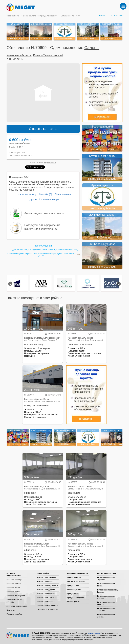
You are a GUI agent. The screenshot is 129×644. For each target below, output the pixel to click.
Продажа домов (13, 588)
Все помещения (43, 246)
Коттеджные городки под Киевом (108, 591)
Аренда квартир (74, 577)
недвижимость (50, 162)
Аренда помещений (75, 598)
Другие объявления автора (44, 200)
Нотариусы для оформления (42, 225)
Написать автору (27, 194)
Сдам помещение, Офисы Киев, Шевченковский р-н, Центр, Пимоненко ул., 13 (41, 255)
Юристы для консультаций (41, 229)
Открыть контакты (43, 129)
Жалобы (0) (46, 194)
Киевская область (19, 55)
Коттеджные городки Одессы (106, 603)
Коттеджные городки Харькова (106, 610)
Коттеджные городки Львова (106, 616)
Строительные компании (47, 610)
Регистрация (117, 16)
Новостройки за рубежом (48, 606)
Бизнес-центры (73, 602)
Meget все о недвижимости (18, 635)
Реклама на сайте (14, 614)
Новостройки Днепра (46, 589)
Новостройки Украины (46, 577)
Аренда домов (73, 585)
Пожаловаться (63, 194)
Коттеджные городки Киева (106, 585)
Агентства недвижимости (17, 606)
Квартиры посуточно (76, 581)
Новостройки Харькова (47, 598)
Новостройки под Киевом (48, 585)
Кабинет (101, 16)
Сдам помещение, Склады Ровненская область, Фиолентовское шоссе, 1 (45, 250)
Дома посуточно (74, 589)
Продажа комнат (14, 584)
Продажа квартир (14, 580)
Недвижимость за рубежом (14, 601)
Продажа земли (13, 592)
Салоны (92, 48)
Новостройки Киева (45, 581)
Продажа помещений (16, 596)
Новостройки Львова (46, 602)
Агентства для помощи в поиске (44, 213)
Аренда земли (73, 593)
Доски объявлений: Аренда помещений (40, 16)
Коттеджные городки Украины (106, 578)
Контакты (11, 610)
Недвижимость (13, 16)
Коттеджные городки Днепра (106, 597)
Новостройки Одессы (46, 593)
